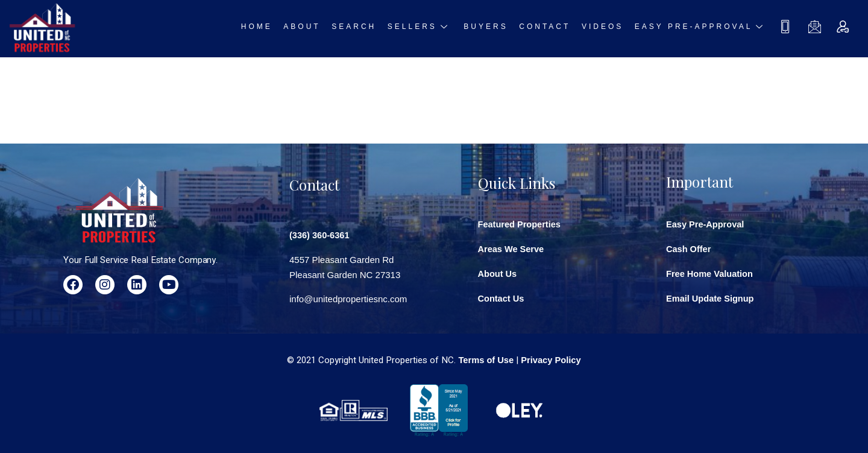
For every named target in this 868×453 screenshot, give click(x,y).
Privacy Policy (552, 358)
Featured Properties (521, 224)
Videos (604, 28)
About (317, 28)
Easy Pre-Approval (706, 224)
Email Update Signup (711, 296)
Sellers (430, 28)
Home (275, 28)
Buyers (493, 28)
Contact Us (502, 296)
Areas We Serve (512, 248)
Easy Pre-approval (700, 28)
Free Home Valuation (711, 272)
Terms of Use (485, 358)
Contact (549, 28)
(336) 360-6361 (320, 233)
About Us (498, 272)
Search (366, 28)
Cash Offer (689, 248)
